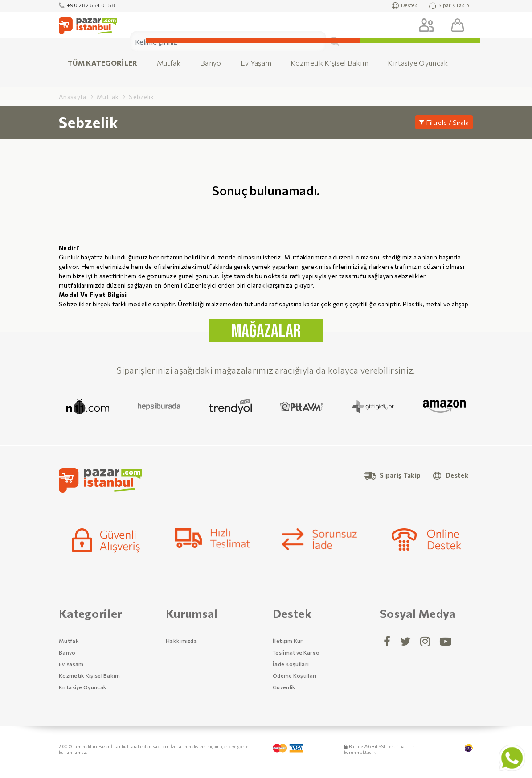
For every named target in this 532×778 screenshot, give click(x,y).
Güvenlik (284, 687)
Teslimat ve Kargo (296, 652)
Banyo (211, 63)
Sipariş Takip (449, 6)
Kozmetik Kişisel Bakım (329, 63)
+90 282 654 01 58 (87, 5)
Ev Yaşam (256, 63)
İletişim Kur (288, 641)
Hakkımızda (181, 641)
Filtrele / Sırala (444, 122)
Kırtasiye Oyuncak (418, 63)
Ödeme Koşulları (295, 675)
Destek (405, 6)
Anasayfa (72, 97)
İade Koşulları (291, 664)
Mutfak (169, 63)
